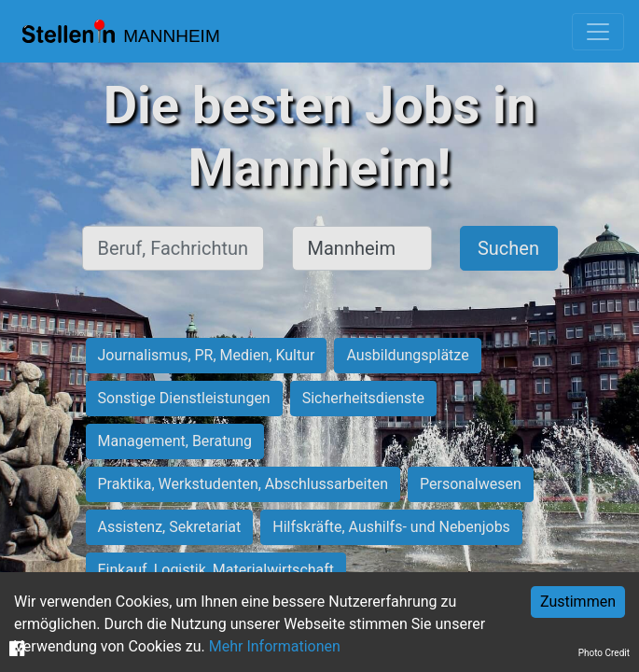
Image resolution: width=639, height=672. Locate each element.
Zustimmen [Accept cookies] (578, 602)
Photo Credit (604, 653)
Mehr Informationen (275, 646)
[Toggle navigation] (598, 32)
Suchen (508, 248)
